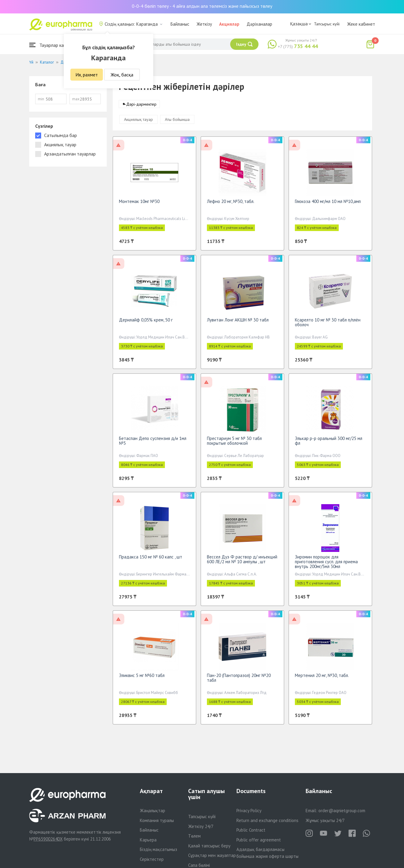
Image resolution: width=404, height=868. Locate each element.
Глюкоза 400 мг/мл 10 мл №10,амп (328, 204)
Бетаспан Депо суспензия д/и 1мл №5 (153, 444)
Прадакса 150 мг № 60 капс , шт (151, 560)
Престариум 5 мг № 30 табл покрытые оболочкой (234, 444)
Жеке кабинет (361, 24)
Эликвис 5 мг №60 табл (142, 678)
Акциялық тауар (138, 122)
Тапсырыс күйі (327, 24)
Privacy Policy (249, 811)
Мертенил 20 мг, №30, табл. (322, 678)
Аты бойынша (177, 122)
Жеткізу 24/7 (201, 826)
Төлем (194, 836)
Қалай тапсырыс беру (209, 846)
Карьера (148, 840)
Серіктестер (152, 859)
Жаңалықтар (153, 811)
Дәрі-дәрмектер (141, 107)
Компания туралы (157, 820)
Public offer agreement (259, 840)
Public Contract (251, 830)
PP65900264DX (48, 839)
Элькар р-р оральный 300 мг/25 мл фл (329, 444)
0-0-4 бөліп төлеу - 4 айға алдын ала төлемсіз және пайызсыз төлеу (202, 6)
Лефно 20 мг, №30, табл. (231, 204)
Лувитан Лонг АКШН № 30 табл (238, 323)
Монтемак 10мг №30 (139, 204)
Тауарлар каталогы (54, 45)
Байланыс (180, 24)
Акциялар (229, 24)
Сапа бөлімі (199, 865)
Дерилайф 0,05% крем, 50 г (146, 323)
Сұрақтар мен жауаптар (212, 855)
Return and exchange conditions (267, 820)
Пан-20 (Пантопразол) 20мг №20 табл (239, 681)
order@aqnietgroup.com (342, 811)
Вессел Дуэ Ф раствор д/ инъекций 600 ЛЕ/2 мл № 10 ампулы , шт (242, 562)
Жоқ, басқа (122, 75)
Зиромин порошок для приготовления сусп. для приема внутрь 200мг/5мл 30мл (326, 565)
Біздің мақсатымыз (158, 849)
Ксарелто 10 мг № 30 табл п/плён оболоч (328, 325)
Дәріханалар (259, 24)
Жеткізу (204, 24)
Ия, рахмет (87, 75)
